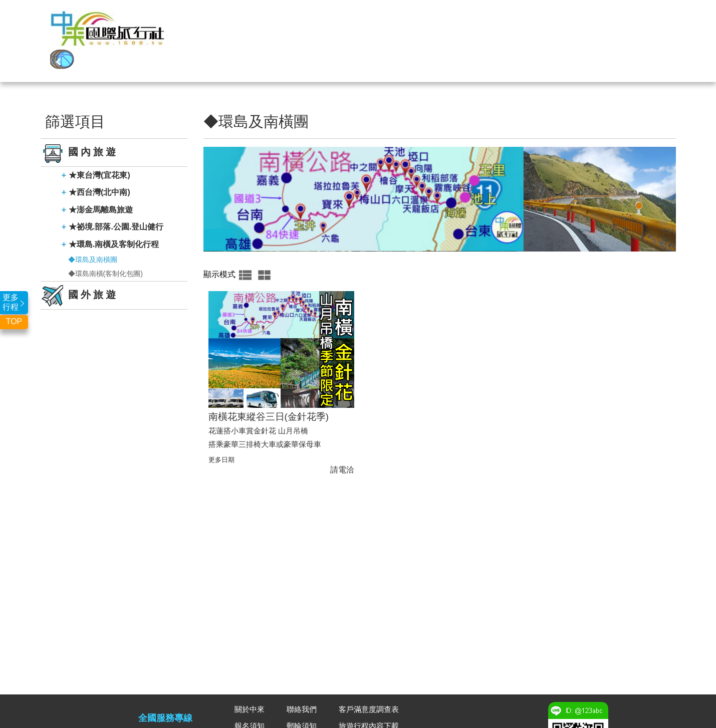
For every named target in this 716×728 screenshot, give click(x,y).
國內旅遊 (345, 33)
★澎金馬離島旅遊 (101, 179)
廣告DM (301, 712)
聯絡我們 (633, 33)
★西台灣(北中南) (99, 161)
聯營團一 (403, 33)
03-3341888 (165, 710)
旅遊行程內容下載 (371, 695)
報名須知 (251, 695)
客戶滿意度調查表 (371, 678)
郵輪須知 (303, 695)
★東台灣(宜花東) (99, 144)
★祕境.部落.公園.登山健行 (116, 196)
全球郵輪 (518, 33)
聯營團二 (460, 33)
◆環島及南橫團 (93, 228)
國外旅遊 (288, 33)
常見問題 (251, 712)
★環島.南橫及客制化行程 (114, 213)
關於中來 (576, 33)
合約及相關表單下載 (375, 712)
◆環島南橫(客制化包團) (105, 242)
